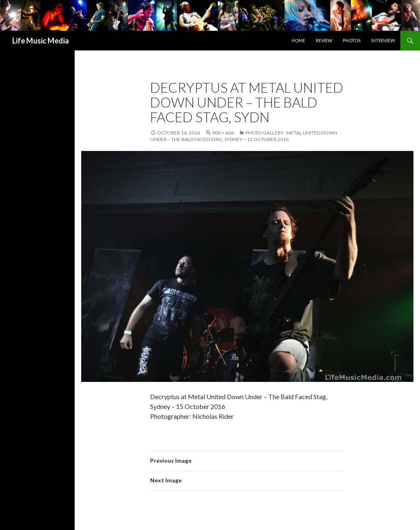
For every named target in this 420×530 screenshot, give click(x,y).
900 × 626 (223, 133)
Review (324, 40)
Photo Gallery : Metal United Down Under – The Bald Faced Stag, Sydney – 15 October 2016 (244, 136)
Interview (383, 40)
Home (298, 40)
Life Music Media (41, 41)
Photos (352, 40)
